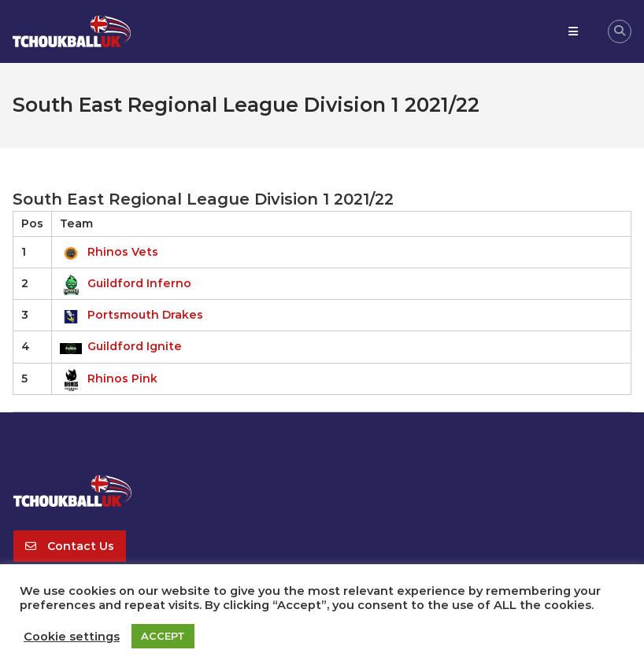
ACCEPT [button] (163, 636)
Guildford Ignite (121, 346)
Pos (32, 223)
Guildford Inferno (126, 283)
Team (76, 223)
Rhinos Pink (109, 378)
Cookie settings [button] (72, 637)
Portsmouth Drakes (131, 315)
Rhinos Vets (109, 252)
